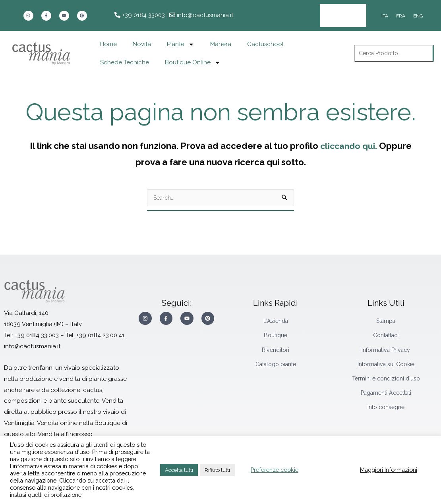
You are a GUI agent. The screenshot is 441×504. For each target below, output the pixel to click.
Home (108, 39)
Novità (142, 39)
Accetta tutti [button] (179, 470)
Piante (181, 38)
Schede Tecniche (125, 57)
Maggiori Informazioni (389, 470)
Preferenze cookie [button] (275, 470)
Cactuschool (265, 39)
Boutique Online (193, 57)
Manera (221, 39)
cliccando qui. (348, 140)
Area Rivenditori (337, 13)
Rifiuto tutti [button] (217, 470)
